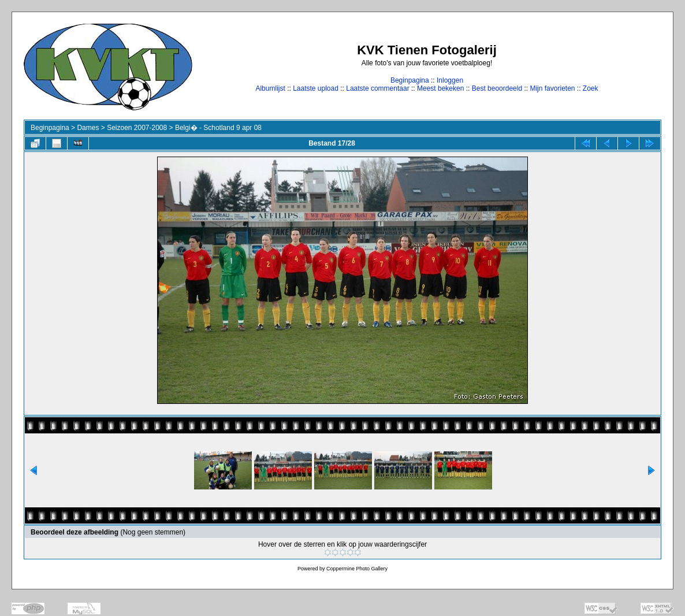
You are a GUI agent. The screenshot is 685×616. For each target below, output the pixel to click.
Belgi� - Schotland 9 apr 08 (218, 128)
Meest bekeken (440, 88)
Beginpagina (410, 80)
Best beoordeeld (497, 88)
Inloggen (450, 80)
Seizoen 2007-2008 (137, 128)
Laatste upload (316, 88)
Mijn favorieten (552, 88)
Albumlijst (270, 88)
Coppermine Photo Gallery (357, 569)
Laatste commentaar (377, 88)
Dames (88, 128)
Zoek (591, 88)
